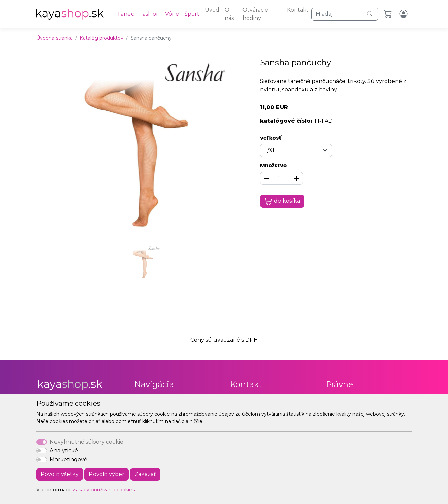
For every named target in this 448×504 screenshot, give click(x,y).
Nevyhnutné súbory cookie (87, 442)
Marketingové (69, 459)
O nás (229, 14)
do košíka (282, 201)
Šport (192, 14)
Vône (172, 14)
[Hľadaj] (337, 14)
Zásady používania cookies (104, 490)
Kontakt (298, 10)
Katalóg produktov (102, 38)
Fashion (150, 14)
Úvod (212, 10)
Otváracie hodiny (255, 14)
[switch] (42, 451)
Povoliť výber (107, 474)
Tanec (125, 14)
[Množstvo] (282, 178)
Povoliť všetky (60, 474)
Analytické (64, 451)
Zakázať (145, 474)
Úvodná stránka (54, 38)
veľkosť (271, 138)
